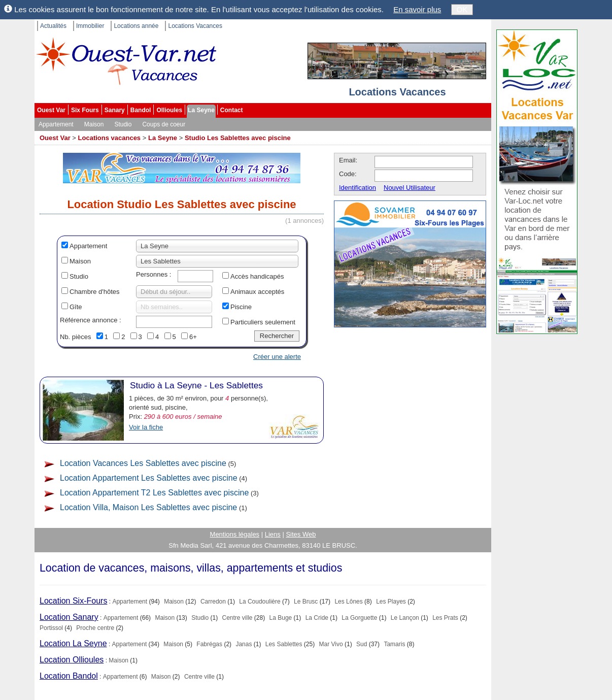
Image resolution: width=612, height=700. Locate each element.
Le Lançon (405, 618)
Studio (123, 124)
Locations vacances (110, 138)
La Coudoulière (260, 602)
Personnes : (154, 274)
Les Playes (391, 602)
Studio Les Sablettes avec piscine (238, 138)
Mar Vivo (331, 644)
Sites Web (301, 534)
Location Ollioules (72, 660)
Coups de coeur (164, 124)
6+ (193, 337)
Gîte (76, 307)
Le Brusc (306, 602)
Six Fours (85, 110)
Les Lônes (348, 602)
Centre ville (237, 618)
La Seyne (201, 110)
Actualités (53, 26)
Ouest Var (51, 110)
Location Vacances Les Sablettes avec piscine (143, 463)
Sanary (115, 110)
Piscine (241, 307)
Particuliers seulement (263, 322)
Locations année (136, 26)
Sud (362, 644)
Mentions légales (235, 534)
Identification (358, 188)
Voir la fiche (146, 427)
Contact (232, 110)
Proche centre (95, 628)
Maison (94, 124)
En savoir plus (417, 9)
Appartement (56, 124)
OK (462, 9)
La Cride (317, 618)
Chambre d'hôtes (95, 292)
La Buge (281, 618)
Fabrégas (209, 644)
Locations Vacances (195, 26)
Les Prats (445, 618)
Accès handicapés (257, 276)
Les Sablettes (284, 644)
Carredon (213, 602)
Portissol (51, 628)
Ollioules (169, 110)
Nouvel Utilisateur (410, 188)
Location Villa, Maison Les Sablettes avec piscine (148, 507)
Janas (244, 644)
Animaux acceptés (257, 292)
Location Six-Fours (73, 601)
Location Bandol (69, 676)
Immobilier (90, 26)
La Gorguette (359, 618)
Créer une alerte (277, 357)
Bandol (141, 110)
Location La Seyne (73, 643)
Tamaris (394, 644)
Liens (273, 534)
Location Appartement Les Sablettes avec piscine (149, 478)
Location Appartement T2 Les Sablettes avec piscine (154, 493)
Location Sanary (69, 617)
